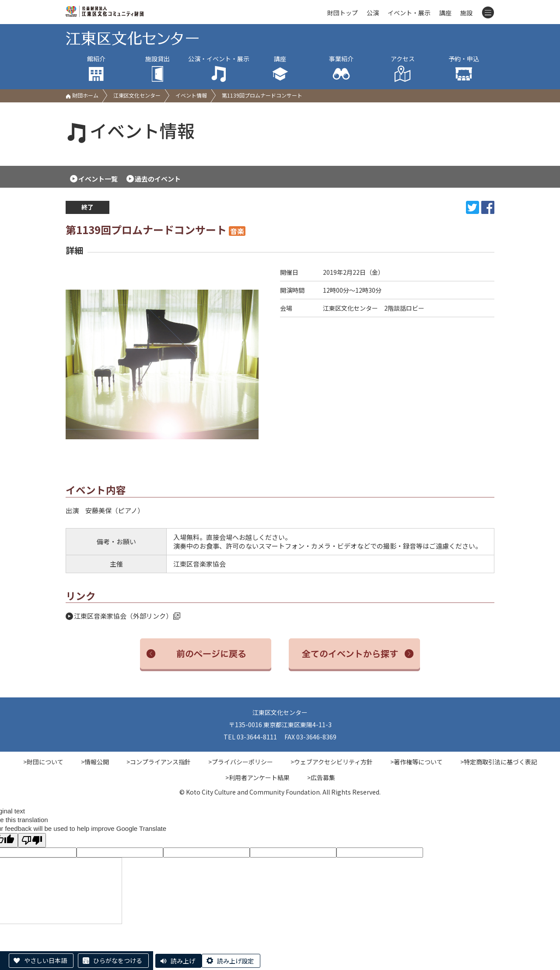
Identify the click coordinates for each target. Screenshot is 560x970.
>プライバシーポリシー (241, 762)
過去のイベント (158, 179)
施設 (466, 13)
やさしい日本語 (45, 960)
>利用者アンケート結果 (257, 777)
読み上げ (183, 961)
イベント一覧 (98, 179)
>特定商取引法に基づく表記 (499, 762)
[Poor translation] (32, 840)
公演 (373, 13)
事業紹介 (341, 68)
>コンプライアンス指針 (159, 762)
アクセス (402, 68)
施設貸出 (157, 68)
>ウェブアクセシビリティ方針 (332, 762)
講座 (445, 13)
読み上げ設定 (235, 961)
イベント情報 (191, 95)
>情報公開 (95, 762)
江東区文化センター (137, 95)
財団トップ (343, 13)
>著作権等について (416, 762)
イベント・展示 (409, 13)
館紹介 (96, 68)
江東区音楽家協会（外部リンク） (127, 616)
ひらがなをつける (118, 960)
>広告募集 (321, 777)
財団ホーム (82, 95)
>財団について (43, 762)
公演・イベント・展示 (219, 68)
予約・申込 (464, 68)
